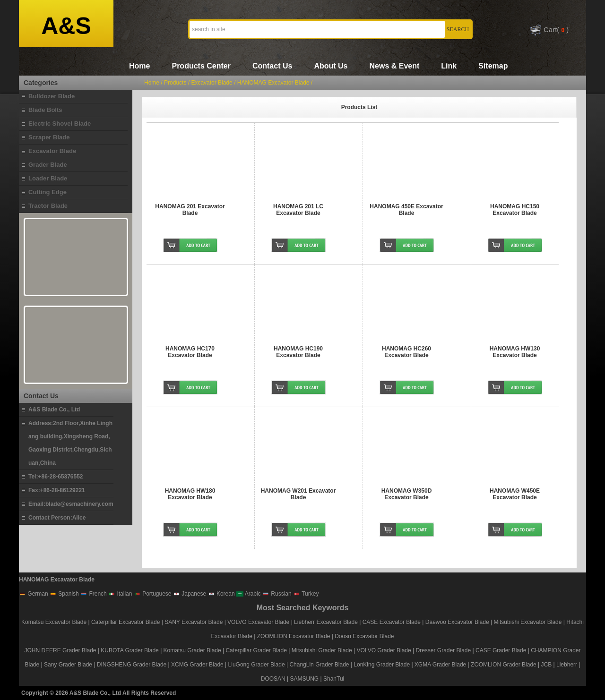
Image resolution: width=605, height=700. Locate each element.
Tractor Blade (48, 206)
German (34, 594)
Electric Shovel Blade (60, 124)
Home (139, 66)
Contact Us (272, 66)
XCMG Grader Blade (197, 665)
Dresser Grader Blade (443, 650)
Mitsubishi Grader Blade (322, 650)
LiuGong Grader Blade (257, 665)
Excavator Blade (52, 151)
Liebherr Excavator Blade (326, 622)
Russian (277, 594)
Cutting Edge (48, 192)
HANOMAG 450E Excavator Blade (406, 210)
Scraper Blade (49, 137)
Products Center (201, 66)
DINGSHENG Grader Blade (132, 665)
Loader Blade (48, 178)
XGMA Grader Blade (440, 665)
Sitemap (493, 66)
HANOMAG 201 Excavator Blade (190, 210)
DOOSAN (273, 679)
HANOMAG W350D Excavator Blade (407, 494)
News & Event (394, 66)
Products (175, 83)
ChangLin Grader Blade (319, 665)
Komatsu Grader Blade (192, 650)
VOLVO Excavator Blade (259, 622)
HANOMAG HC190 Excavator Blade (298, 352)
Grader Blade (48, 165)
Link (449, 66)
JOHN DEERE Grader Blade (60, 650)
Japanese (190, 594)
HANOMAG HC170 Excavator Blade (190, 352)
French (94, 594)
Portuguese (153, 594)
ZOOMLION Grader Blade (504, 665)
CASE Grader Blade (501, 650)
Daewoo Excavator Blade (457, 622)
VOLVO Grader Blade (384, 650)
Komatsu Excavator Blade (54, 622)
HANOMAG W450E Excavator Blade (515, 494)
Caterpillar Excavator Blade (125, 622)
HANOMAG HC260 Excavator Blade (406, 352)
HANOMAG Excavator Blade (273, 83)
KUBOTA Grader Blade (130, 650)
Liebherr (567, 665)
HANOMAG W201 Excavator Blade (298, 494)
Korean (221, 594)
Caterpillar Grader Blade (256, 650)
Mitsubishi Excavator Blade (527, 622)
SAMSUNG (305, 679)
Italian (120, 594)
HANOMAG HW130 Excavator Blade (515, 352)
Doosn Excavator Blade (364, 636)
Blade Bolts (45, 110)
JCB (547, 665)
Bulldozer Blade (52, 96)
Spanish (64, 594)
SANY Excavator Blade (194, 622)
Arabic (249, 594)
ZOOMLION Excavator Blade (294, 636)
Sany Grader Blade (68, 665)
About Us (331, 66)
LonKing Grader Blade (382, 665)
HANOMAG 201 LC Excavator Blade (298, 210)
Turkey (306, 594)
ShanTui (334, 679)
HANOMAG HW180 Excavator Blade (190, 494)
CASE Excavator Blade (392, 622)
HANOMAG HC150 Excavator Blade (515, 210)
